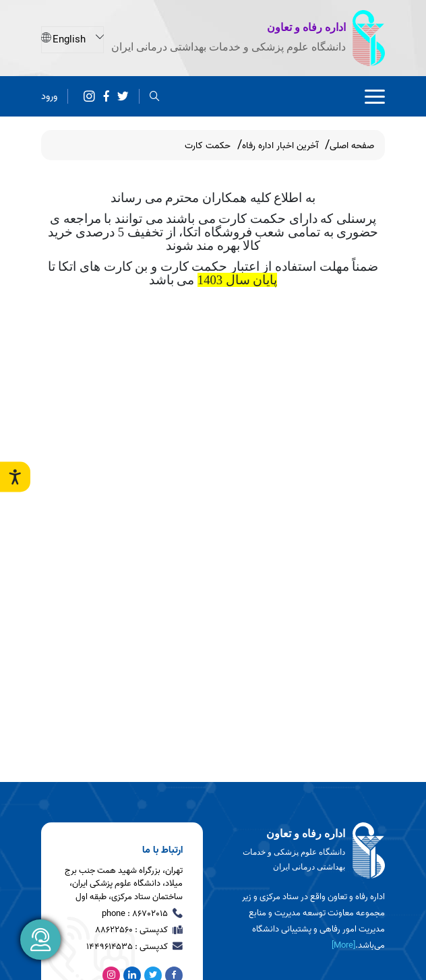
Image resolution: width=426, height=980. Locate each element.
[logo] (304, 851)
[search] (155, 96)
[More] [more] (343, 945)
